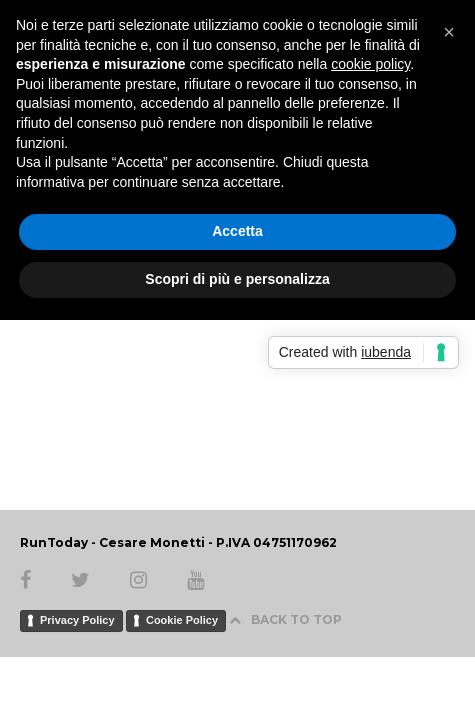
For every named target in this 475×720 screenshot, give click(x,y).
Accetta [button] (237, 231)
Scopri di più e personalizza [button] (237, 279)
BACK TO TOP (285, 619)
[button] (449, 32)
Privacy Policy (77, 620)
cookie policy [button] (370, 64)
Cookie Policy (182, 620)
